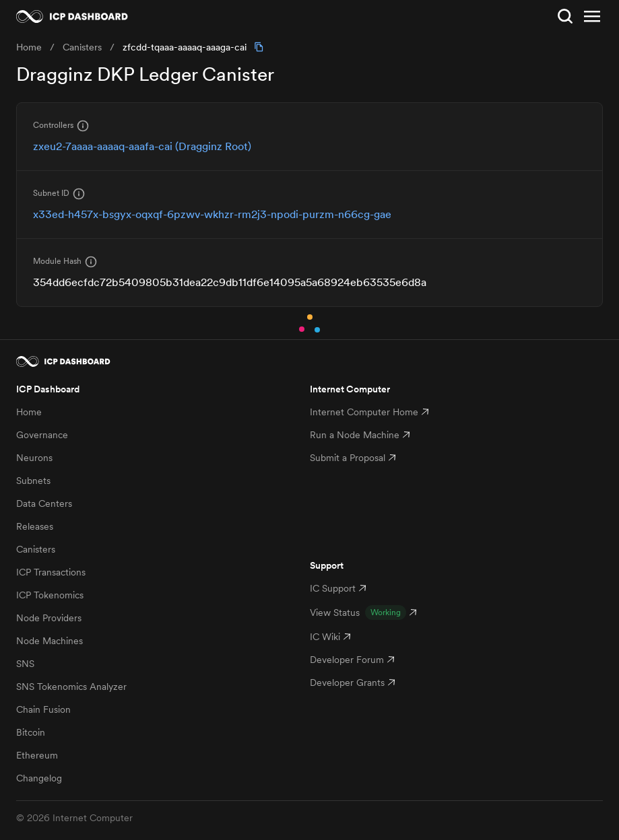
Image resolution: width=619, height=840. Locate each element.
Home (29, 412)
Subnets (33, 481)
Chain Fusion (43, 709)
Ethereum (37, 755)
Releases (35, 526)
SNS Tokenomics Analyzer (71, 687)
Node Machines (50, 641)
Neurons (34, 458)
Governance (42, 435)
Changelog (39, 778)
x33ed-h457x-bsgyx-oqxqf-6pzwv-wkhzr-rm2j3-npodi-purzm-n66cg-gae (212, 214)
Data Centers (44, 503)
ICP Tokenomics (50, 595)
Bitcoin (31, 732)
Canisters (36, 549)
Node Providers (49, 618)
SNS (25, 664)
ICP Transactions (51, 572)
